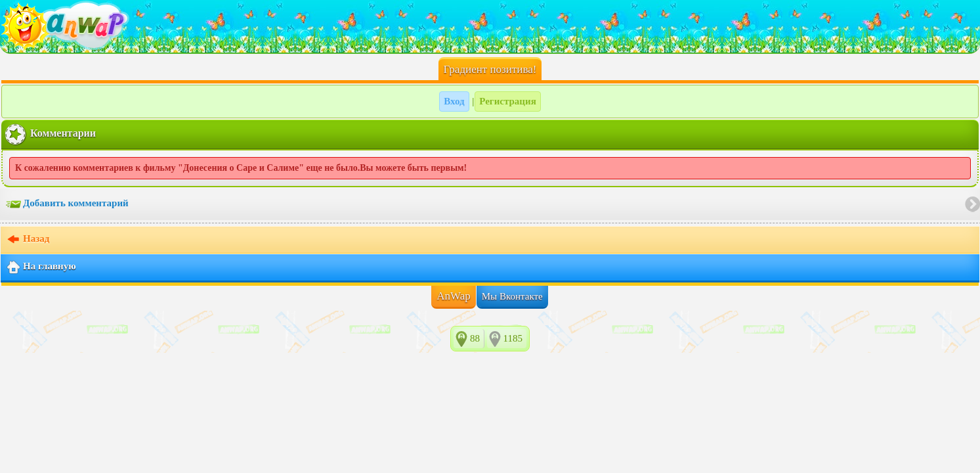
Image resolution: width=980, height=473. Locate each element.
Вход (454, 101)
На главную (41, 267)
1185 (513, 338)
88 (475, 338)
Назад (28, 240)
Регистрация (508, 101)
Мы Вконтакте (512, 296)
